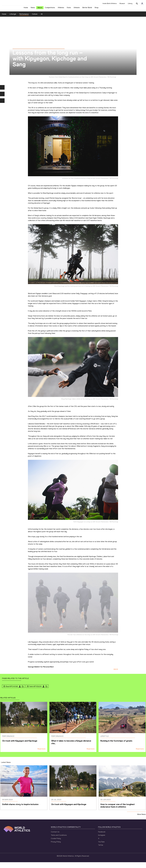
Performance (24, 20)
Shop (97, 8)
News (33, 8)
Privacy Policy (56, 848)
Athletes (61, 8)
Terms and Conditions (59, 841)
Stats (69, 8)
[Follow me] (4, 692)
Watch (40, 8)
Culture (35, 20)
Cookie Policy (56, 844)
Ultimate (77, 8)
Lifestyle (13, 20)
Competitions (50, 8)
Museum (122, 3)
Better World (87, 8)
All (42, 20)
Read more (41, 755)
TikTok (101, 851)
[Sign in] (142, 4)
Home (26, 8)
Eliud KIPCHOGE (12, 692)
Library (130, 3)
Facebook (102, 838)
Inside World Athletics (110, 3)
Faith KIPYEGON (35, 692)
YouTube (101, 848)
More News (141, 820)
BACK (116, 675)
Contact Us (55, 838)
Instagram (102, 841)
